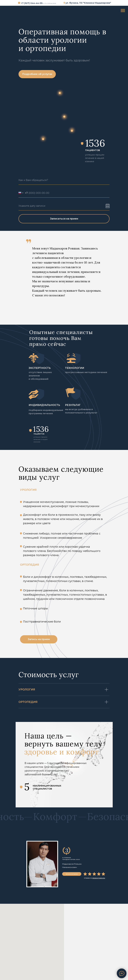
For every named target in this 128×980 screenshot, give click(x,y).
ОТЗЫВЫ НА (94, 878)
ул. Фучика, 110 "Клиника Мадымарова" (88, 3)
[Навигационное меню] (123, 11)
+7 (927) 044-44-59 (32, 3)
